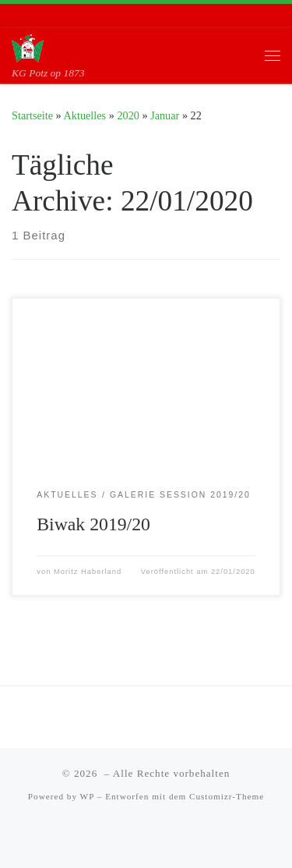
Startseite (32, 115)
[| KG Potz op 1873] (28, 46)
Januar (165, 115)
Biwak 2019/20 (93, 524)
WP (87, 796)
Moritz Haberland (88, 572)
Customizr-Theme (227, 796)
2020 (128, 115)
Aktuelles (85, 115)
